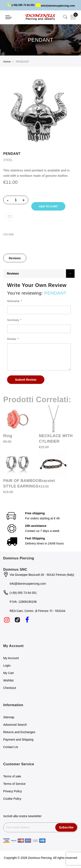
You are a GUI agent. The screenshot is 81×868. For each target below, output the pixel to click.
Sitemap (9, 717)
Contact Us (11, 747)
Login (7, 666)
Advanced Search (15, 725)
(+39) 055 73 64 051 (21, 5)
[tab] (15, 258)
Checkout (10, 688)
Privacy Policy (13, 791)
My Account (11, 658)
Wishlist (8, 680)
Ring (8, 436)
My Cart (8, 673)
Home (7, 62)
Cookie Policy (12, 799)
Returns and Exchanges (19, 732)
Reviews (15, 258)
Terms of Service (14, 784)
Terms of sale (12, 776)
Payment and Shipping (18, 740)
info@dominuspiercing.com (55, 6)
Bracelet (47, 481)
